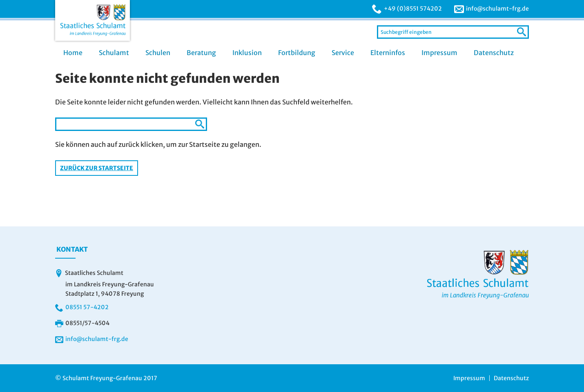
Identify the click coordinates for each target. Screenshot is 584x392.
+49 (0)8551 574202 (413, 9)
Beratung (201, 53)
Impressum (439, 53)
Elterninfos (388, 53)
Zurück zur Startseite (97, 168)
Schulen (158, 53)
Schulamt (114, 53)
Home (73, 53)
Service (343, 53)
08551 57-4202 (87, 307)
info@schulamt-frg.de (497, 9)
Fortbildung (297, 53)
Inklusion (247, 53)
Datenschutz (494, 53)
